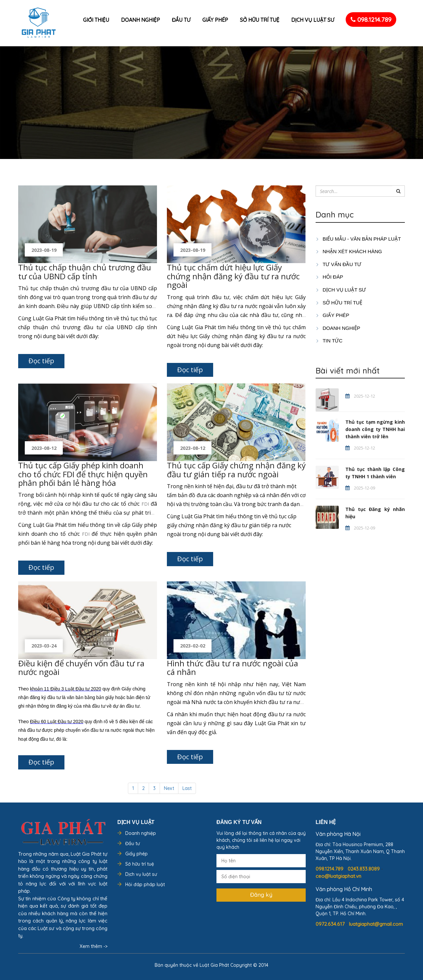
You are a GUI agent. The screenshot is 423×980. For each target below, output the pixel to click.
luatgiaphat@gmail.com (376, 924)
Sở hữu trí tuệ (260, 20)
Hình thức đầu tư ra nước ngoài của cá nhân (232, 667)
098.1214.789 (371, 20)
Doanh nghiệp (140, 20)
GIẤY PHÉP (332, 315)
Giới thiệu (96, 20)
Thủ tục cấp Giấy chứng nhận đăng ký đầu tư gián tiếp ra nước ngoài (236, 470)
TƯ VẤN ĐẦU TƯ (338, 264)
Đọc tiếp (41, 361)
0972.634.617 (331, 924)
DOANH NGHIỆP (338, 328)
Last (187, 788)
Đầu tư (181, 20)
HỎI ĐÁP (329, 277)
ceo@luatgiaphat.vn (338, 876)
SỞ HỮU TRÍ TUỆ (339, 303)
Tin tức (329, 341)
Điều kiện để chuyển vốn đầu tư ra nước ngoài (81, 667)
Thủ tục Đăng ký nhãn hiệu (375, 513)
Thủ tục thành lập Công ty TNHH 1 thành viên (375, 473)
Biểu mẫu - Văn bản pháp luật (358, 239)
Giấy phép (215, 20)
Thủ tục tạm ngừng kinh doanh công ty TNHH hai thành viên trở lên (375, 429)
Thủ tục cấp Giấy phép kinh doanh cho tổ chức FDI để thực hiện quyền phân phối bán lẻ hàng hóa (83, 474)
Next (169, 788)
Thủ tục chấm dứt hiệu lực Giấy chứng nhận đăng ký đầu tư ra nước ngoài (233, 276)
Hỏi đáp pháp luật (145, 884)
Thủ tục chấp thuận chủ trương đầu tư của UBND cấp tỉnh (85, 272)
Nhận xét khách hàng (349, 251)
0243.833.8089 (364, 869)
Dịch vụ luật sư (313, 20)
